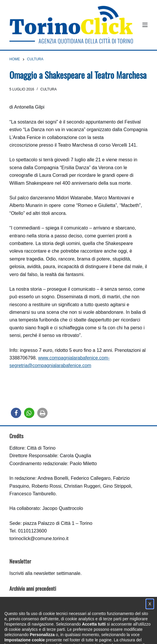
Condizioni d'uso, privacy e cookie (56, 637)
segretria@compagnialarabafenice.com (50, 365)
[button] (16, 413)
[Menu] (145, 25)
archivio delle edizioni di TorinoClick (50, 601)
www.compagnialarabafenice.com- (74, 358)
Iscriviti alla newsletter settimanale (45, 573)
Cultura (49, 89)
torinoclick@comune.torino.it (39, 538)
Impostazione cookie (113, 637)
